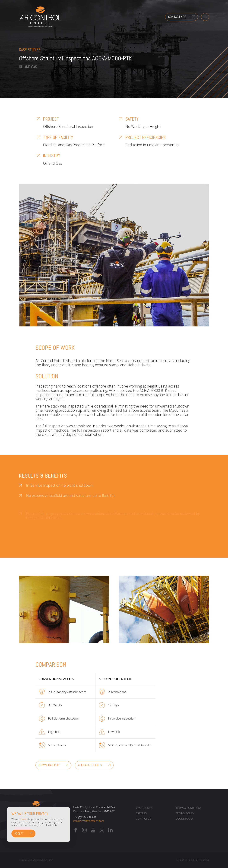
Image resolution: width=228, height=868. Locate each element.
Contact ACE (177, 17)
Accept (19, 833)
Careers (141, 813)
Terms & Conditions (189, 808)
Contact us (144, 819)
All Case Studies (90, 765)
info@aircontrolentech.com (89, 821)
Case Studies (144, 808)
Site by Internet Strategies (193, 860)
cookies (24, 819)
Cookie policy (185, 819)
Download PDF (49, 765)
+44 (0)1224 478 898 (85, 817)
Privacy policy (185, 813)
